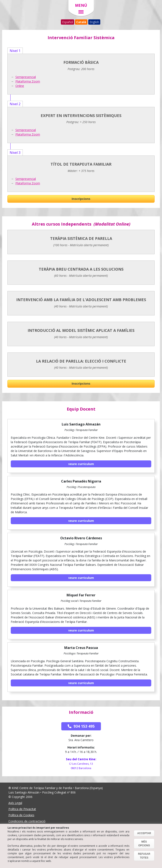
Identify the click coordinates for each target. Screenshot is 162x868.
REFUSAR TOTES (144, 856)
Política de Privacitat (22, 809)
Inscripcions (81, 199)
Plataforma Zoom (28, 81)
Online (20, 86)
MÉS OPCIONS (144, 844)
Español (68, 22)
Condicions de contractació (27, 821)
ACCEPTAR (144, 833)
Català (81, 22)
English (94, 22)
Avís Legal (15, 803)
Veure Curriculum (81, 464)
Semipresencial (26, 77)
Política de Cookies (21, 815)
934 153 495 (81, 726)
